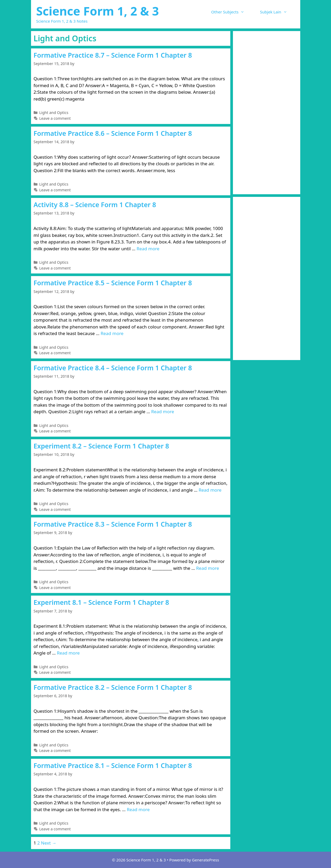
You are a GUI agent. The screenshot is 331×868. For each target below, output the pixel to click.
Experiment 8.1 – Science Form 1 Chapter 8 (101, 602)
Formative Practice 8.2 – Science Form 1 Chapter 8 (113, 687)
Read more (148, 249)
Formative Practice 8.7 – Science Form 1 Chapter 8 (113, 55)
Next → (49, 843)
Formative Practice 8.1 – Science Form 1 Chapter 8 (113, 765)
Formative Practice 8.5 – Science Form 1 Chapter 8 (113, 283)
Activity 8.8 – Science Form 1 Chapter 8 (95, 204)
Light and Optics (54, 113)
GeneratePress (205, 860)
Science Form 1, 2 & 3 (98, 11)
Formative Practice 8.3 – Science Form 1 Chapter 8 (113, 524)
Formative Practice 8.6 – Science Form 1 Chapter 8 (113, 133)
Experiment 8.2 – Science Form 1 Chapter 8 (101, 446)
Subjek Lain (277, 12)
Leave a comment (55, 118)
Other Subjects (232, 12)
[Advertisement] (267, 113)
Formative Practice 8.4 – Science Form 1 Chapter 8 (113, 368)
